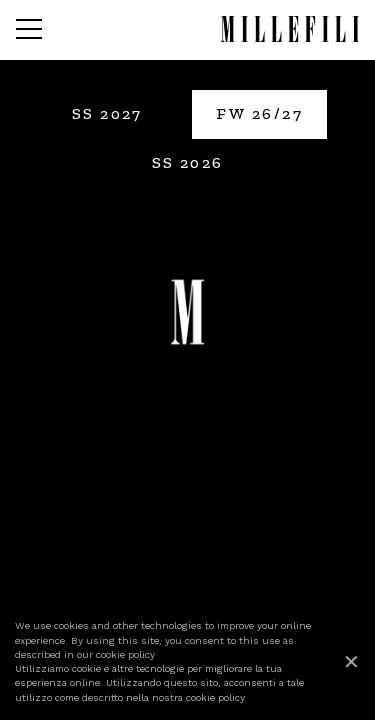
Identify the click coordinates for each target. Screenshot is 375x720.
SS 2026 (188, 162)
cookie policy (125, 654)
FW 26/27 (259, 113)
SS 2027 (107, 113)
